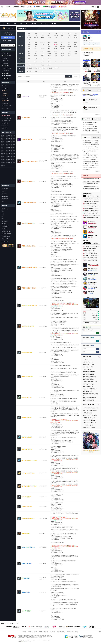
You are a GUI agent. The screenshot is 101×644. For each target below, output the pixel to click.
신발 (49, 59)
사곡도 (62, 35)
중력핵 (43, 56)
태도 (76, 33)
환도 (62, 37)
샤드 (76, 54)
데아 (9, 163)
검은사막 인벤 (9, 28)
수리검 (69, 52)
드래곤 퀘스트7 (5, 239)
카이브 (76, 35)
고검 (36, 54)
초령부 (29, 49)
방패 (29, 52)
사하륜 (29, 45)
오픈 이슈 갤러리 (5, 189)
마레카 (69, 54)
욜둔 (43, 47)
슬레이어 (36, 37)
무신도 (69, 42)
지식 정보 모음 (5, 71)
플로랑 (49, 35)
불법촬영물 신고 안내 (61, 632)
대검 (29, 42)
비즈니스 (30, 632)
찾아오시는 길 (70, 632)
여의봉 (76, 37)
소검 (56, 33)
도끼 (49, 33)
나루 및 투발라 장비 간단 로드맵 (90, 410)
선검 (49, 49)
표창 (76, 52)
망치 (56, 37)
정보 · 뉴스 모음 (5, 53)
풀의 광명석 (49, 68)
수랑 (9, 139)
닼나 (4, 148)
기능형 (43, 65)
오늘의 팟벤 (4, 194)
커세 (9, 157)
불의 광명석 (29, 68)
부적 (43, 33)
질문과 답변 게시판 (6, 98)
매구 (9, 160)
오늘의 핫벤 (4, 191)
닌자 (14, 145)
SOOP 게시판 (4, 88)
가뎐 (4, 154)
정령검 (49, 42)
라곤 (43, 54)
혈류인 (76, 45)
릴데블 (56, 49)
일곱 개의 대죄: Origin (6, 231)
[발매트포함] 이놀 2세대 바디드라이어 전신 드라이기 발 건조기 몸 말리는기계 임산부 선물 (91, 179)
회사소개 (24, 632)
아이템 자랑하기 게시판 (6, 106)
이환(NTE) (90, 37)
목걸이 (36, 62)
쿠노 (9, 145)
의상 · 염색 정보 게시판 (6, 121)
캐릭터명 (91, 330)
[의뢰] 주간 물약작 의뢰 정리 (89, 372)
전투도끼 (56, 35)
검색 (13, 45)
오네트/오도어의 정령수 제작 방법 (90, 382)
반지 (29, 62)
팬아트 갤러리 (4, 128)
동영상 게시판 (4, 126)
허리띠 (49, 62)
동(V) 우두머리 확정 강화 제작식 (90, 389)
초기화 (76, 76)
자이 (4, 139)
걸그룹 (3, 216)
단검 (36, 52)
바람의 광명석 (42, 68)
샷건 (56, 56)
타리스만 (43, 52)
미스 (14, 148)
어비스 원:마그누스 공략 (88, 364)
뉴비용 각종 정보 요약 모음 (89, 427)
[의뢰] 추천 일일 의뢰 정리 (89, 374)
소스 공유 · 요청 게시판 (6, 118)
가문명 (85, 330)
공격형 (29, 65)
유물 (62, 62)
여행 (3, 219)
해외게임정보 (4, 221)
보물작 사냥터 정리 (87, 369)
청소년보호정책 (52, 632)
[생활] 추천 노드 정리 (88, 391)
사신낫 (36, 42)
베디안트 (56, 45)
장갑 (43, 59)
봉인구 (69, 56)
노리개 (56, 52)
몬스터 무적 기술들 (87, 360)
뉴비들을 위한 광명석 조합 (89, 418)
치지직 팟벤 (4, 86)
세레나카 (29, 37)
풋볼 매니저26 (5, 241)
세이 (4, 157)
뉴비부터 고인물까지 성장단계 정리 (91, 408)
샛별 (69, 35)
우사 (4, 160)
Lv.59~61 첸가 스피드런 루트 (89, 384)
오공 (14, 163)
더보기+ (98, 32)
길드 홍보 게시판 (5, 103)
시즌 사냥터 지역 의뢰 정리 (89, 420)
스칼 (14, 160)
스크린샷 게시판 (5, 123)
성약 (29, 39)
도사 (4, 163)
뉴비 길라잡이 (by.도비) (88, 425)
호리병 (62, 56)
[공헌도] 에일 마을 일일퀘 (89, 379)
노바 (14, 154)
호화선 (43, 37)
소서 (14, 136)
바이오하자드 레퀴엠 (6, 236)
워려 (4, 136)
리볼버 (69, 37)
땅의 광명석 (36, 68)
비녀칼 (36, 56)
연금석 (56, 62)
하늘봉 (56, 42)
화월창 (76, 42)
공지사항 (77, 632)
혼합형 (49, 65)
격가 (9, 148)
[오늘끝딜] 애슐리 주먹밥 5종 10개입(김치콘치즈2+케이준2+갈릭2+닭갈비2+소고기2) (91, 186)
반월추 (36, 35)
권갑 (29, 35)
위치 (4, 145)
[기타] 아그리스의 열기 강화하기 (90, 400)
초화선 (36, 49)
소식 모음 (4, 58)
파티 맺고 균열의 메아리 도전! (90, 423)
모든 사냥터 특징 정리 (88, 367)
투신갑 (62, 45)
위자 (14, 142)
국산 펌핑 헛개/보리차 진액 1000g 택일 (91, 189)
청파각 (69, 45)
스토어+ (98, 49)
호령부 (49, 37)
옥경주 (62, 49)
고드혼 (43, 45)
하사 (9, 154)
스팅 (56, 47)
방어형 (36, 65)
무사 (14, 139)
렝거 (9, 136)
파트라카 (69, 47)
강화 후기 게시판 (5, 108)
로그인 (92, 7)
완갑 (29, 54)
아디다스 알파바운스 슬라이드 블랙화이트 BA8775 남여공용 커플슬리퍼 (91, 181)
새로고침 (97, 114)
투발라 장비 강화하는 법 (88, 413)
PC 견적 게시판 (5, 199)
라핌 (4, 166)
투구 (29, 59)
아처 (9, 151)
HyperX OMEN (5, 226)
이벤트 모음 (5, 63)
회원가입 (4, 41)
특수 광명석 (56, 68)
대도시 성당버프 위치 (88, 362)
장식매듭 (49, 52)
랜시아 (62, 42)
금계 (56, 54)
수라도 (36, 45)
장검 (29, 33)
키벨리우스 (62, 47)
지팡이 (69, 33)
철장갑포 (43, 42)
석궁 (43, 35)
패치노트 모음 (5, 61)
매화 (9, 142)
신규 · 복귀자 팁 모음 (7, 68)
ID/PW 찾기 (11, 41)
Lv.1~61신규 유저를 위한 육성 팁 (90, 415)
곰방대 (49, 56)
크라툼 (62, 54)
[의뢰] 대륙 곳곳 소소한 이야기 (90, 377)
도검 (62, 33)
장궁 (36, 33)
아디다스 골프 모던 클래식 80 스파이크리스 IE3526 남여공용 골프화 (91, 184)
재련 (43, 71)
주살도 (49, 47)
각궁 (62, 52)
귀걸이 (43, 62)
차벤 (3, 214)
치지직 (3, 211)
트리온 (76, 47)
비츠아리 (49, 54)
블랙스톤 (29, 71)
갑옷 (36, 59)
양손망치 (43, 49)
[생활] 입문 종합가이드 (88, 386)
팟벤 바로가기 (4, 209)
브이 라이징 (4, 229)
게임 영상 (4, 224)
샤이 (14, 151)
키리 (4, 142)
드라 (14, 157)
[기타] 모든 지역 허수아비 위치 (90, 398)
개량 (36, 71)
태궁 (29, 47)
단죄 (69, 49)
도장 (29, 56)
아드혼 (49, 45)
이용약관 (35, 632)
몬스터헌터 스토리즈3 (6, 234)
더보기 (95, 323)
